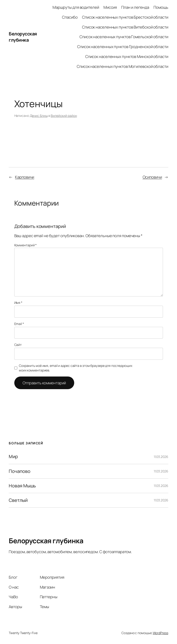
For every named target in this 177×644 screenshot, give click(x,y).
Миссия (110, 7)
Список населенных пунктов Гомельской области (124, 37)
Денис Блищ (39, 116)
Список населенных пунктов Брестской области (125, 17)
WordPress (161, 633)
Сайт (18, 345)
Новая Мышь (22, 486)
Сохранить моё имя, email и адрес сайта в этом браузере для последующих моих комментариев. (76, 368)
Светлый (18, 500)
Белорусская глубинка (23, 37)
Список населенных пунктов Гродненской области (123, 47)
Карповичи (25, 177)
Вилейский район (64, 116)
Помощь (161, 7)
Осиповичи (152, 177)
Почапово (19, 471)
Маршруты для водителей (76, 7)
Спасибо (70, 17)
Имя (18, 303)
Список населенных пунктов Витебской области (125, 27)
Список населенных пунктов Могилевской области (122, 66)
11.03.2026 (161, 457)
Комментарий (26, 245)
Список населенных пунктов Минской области (127, 56)
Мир (13, 457)
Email (19, 324)
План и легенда (135, 7)
